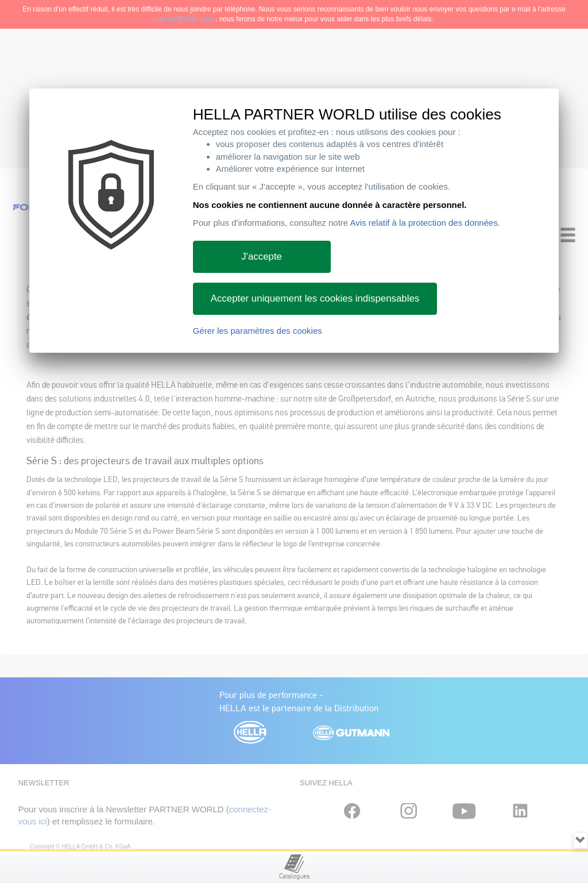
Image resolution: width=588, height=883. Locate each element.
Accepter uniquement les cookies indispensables (315, 298)
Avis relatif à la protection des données (424, 223)
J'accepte (262, 257)
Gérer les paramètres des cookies (258, 331)
